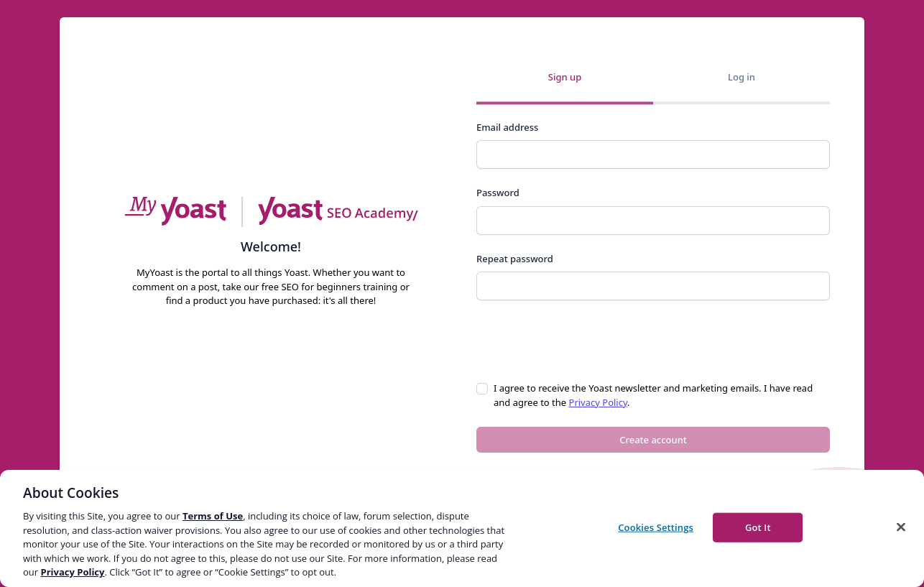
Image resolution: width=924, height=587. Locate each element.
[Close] (901, 527)
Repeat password (515, 259)
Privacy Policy (599, 402)
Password (498, 193)
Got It (758, 527)
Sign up (565, 77)
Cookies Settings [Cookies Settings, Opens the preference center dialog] (656, 527)
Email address (507, 127)
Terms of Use (213, 516)
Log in (741, 77)
